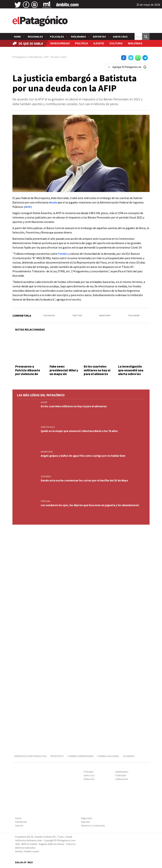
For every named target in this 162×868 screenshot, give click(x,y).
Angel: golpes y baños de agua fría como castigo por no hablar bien (83, 456)
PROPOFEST (57, 756)
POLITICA (81, 43)
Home (17, 37)
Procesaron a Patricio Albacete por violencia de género (28, 372)
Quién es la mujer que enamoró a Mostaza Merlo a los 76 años (79, 431)
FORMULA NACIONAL (108, 756)
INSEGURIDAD (60, 43)
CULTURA (116, 43)
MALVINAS (135, 43)
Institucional (121, 779)
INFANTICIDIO (47, 452)
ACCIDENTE (129, 756)
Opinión (19, 826)
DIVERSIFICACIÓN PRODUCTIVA (30, 756)
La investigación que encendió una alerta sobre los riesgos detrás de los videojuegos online (131, 376)
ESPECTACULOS (48, 427)
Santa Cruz (120, 37)
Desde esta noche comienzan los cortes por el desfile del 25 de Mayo (84, 480)
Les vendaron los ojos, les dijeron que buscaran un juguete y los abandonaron (90, 505)
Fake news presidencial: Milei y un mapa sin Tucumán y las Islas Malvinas (64, 374)
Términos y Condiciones (93, 826)
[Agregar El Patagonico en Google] (127, 67)
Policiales (57, 37)
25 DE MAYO (46, 476)
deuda (53, 202)
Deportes (99, 37)
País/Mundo (78, 37)
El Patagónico (20, 57)
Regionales (35, 37)
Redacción (89, 779)
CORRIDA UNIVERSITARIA (81, 756)
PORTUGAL (46, 501)
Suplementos (122, 772)
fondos (63, 254)
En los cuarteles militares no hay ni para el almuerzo (97, 370)
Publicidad (121, 775)
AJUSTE (99, 43)
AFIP (28, 207)
